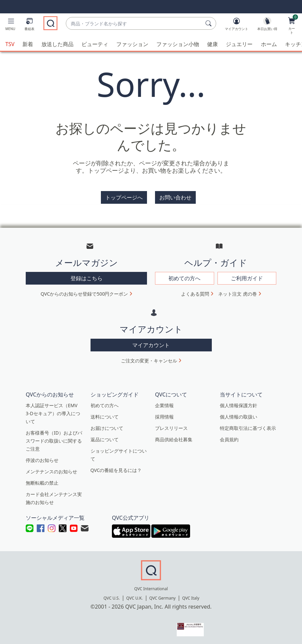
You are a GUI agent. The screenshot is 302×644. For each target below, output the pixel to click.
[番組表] (29, 25)
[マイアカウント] (237, 25)
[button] (10, 25)
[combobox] (134, 24)
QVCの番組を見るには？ (116, 469)
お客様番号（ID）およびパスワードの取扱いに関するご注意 (54, 440)
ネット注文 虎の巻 (238, 293)
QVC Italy (191, 597)
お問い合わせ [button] (175, 197)
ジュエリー (239, 44)
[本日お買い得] (267, 25)
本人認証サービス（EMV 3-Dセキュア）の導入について (53, 413)
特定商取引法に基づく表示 (248, 427)
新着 (28, 44)
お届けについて (107, 427)
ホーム (269, 44)
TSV (10, 44)
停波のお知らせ (42, 459)
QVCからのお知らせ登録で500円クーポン (85, 293)
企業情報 (164, 405)
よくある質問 (195, 293)
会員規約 (229, 439)
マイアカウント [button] (151, 344)
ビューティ (95, 44)
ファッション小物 (178, 44)
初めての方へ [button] (184, 278)
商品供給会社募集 (174, 439)
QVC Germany (163, 597)
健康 (212, 44)
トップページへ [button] (124, 197)
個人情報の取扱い (239, 416)
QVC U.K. (134, 597)
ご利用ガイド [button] (247, 278)
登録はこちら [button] (87, 278)
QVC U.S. (112, 597)
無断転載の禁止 (42, 482)
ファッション (132, 44)
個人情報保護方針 (239, 405)
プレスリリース (171, 427)
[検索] (209, 23)
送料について (105, 416)
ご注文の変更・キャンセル (149, 360)
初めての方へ (105, 405)
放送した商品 (57, 44)
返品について (105, 439)
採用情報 (164, 416)
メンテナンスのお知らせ (51, 471)
